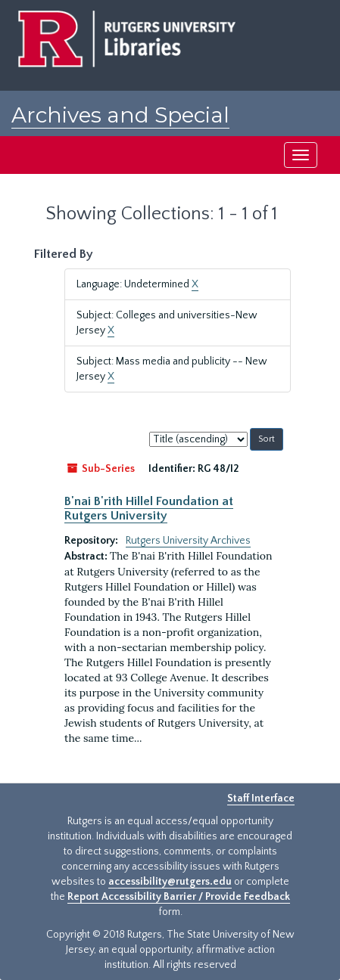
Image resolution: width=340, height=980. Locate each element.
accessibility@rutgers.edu (170, 882)
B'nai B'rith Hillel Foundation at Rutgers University (149, 508)
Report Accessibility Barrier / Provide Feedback (179, 897)
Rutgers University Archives (188, 541)
